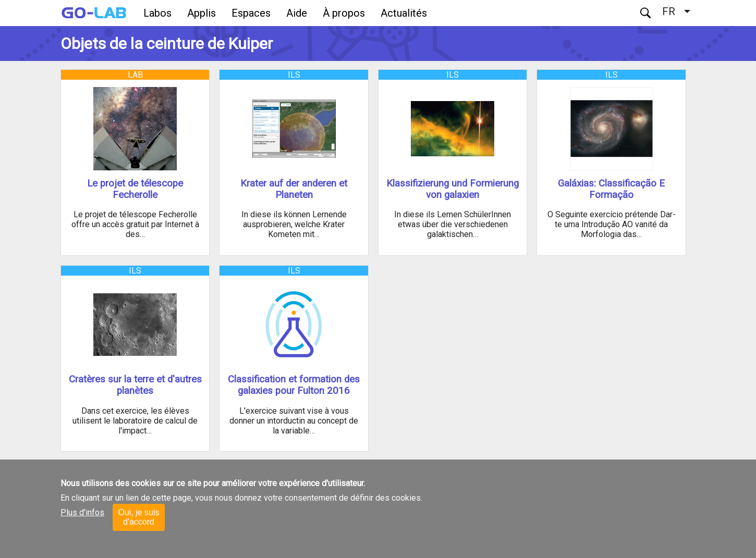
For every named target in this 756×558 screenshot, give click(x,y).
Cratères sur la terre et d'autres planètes (135, 385)
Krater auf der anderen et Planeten (294, 189)
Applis (202, 13)
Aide (297, 13)
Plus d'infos (82, 512)
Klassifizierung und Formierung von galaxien (453, 189)
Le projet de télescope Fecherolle (135, 189)
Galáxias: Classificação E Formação (611, 189)
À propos (344, 13)
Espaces (251, 13)
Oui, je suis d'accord (138, 517)
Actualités (404, 13)
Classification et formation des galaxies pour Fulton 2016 (294, 385)
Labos (157, 13)
